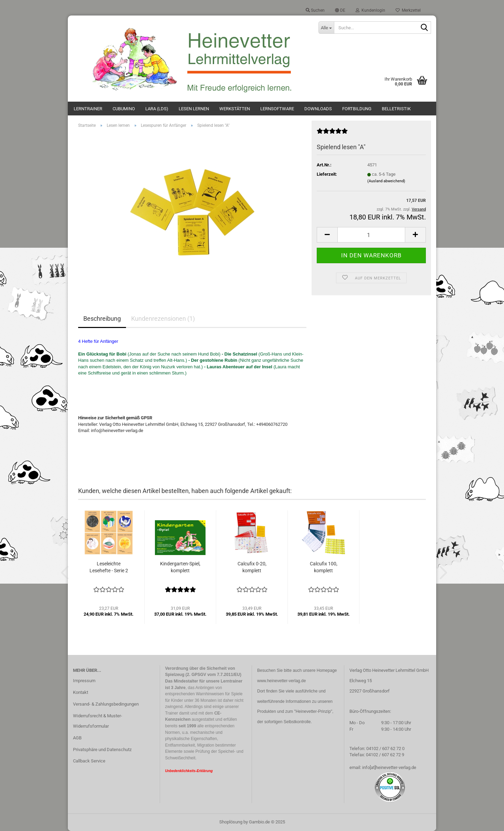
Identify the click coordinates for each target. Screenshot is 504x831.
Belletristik (396, 109)
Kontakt (81, 692)
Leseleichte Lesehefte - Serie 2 (109, 567)
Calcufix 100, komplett (324, 567)
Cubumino (124, 109)
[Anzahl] (371, 235)
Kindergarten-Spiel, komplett (180, 567)
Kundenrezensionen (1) (163, 319)
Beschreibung (102, 319)
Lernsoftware (277, 109)
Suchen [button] (315, 10)
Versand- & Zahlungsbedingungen (106, 704)
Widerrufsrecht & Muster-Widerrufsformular (98, 721)
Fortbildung (357, 109)
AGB (77, 738)
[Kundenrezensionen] (332, 134)
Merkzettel (408, 10)
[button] (340, 10)
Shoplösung (231, 822)
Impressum (84, 681)
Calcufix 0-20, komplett (252, 567)
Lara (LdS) (157, 109)
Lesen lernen (194, 109)
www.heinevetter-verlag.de (281, 681)
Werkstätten (235, 109)
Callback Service (89, 761)
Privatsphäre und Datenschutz (102, 750)
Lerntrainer (88, 109)
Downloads (318, 109)
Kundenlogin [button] (370, 10)
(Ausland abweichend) (386, 181)
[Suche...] (326, 28)
